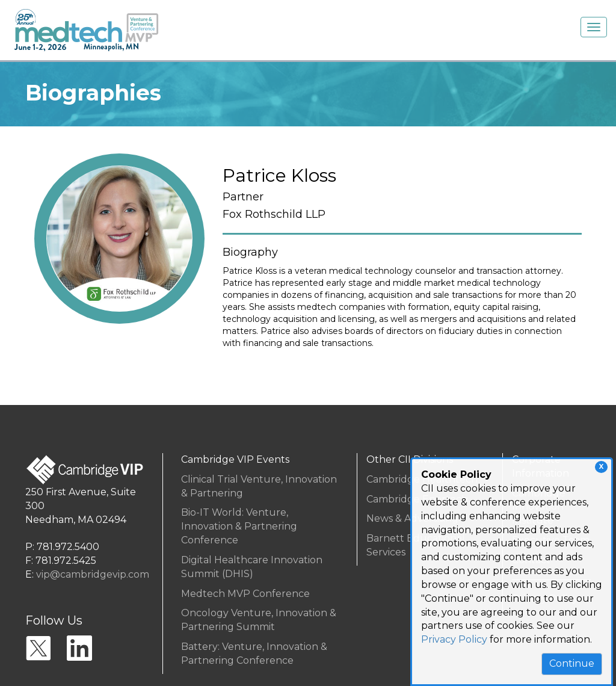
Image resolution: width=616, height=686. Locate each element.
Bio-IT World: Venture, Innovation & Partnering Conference (239, 526)
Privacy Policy (454, 639)
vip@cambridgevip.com (93, 574)
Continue (572, 663)
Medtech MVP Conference (245, 594)
